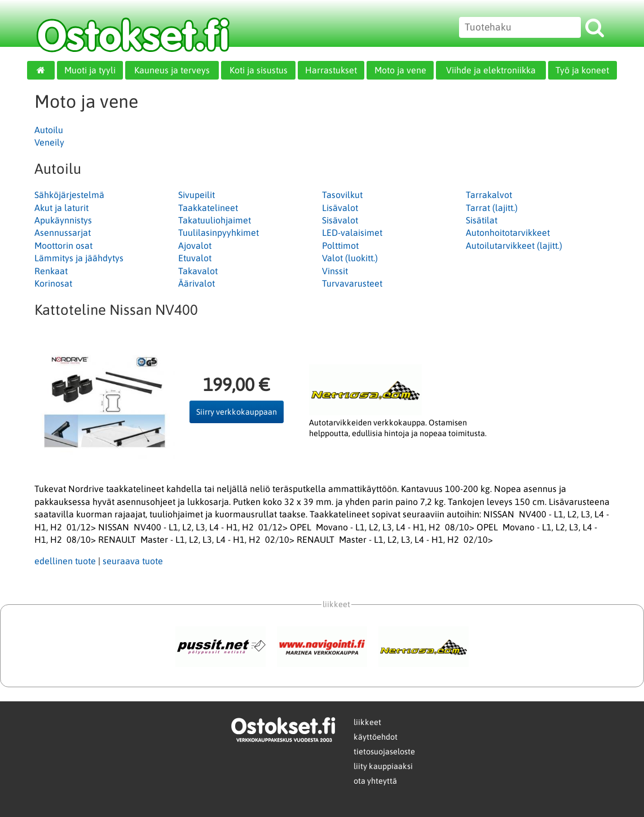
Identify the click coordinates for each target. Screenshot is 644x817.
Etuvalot (195, 258)
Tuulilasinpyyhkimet (219, 232)
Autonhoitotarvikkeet (508, 232)
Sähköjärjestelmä (69, 195)
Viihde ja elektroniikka (491, 70)
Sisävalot (340, 220)
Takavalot (198, 271)
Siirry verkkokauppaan (237, 412)
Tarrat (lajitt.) (492, 208)
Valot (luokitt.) (350, 258)
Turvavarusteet (352, 283)
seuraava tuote (133, 561)
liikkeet (367, 722)
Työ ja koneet (582, 70)
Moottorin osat (63, 245)
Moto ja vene (400, 70)
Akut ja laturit (61, 208)
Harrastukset (331, 70)
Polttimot (340, 245)
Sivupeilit (197, 195)
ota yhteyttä (375, 781)
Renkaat (51, 271)
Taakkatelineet (208, 208)
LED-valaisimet (352, 232)
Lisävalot (340, 208)
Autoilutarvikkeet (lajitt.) (514, 245)
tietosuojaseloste (384, 752)
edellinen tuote (65, 561)
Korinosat (53, 283)
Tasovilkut (342, 195)
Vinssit (335, 271)
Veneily (49, 142)
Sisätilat (482, 220)
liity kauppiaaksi (383, 766)
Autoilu (49, 130)
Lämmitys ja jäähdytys (79, 258)
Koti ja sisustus (259, 70)
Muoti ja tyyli (90, 70)
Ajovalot (195, 245)
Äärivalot (197, 283)
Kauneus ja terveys (172, 70)
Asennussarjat (63, 232)
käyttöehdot (376, 737)
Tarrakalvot (489, 195)
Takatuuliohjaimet (215, 220)
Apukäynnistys (63, 220)
